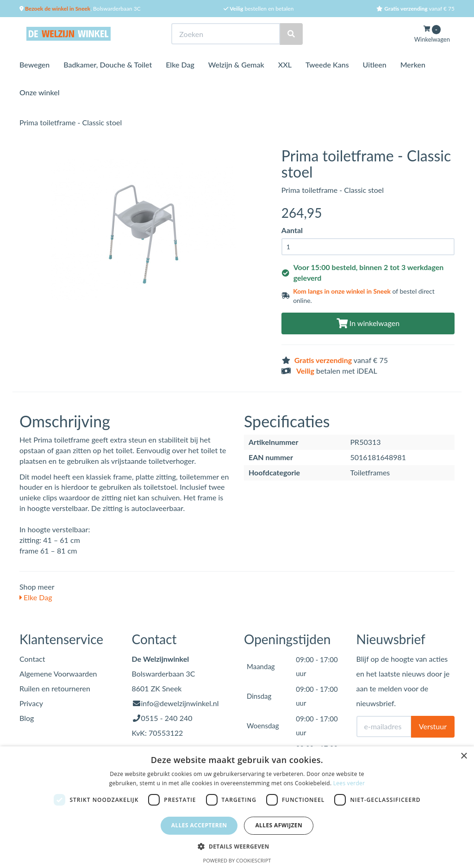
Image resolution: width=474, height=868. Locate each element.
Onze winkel (40, 92)
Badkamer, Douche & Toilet (108, 65)
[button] (237, 846)
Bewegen (34, 65)
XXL (285, 65)
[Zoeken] (291, 34)
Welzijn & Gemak (236, 65)
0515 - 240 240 (167, 718)
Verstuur (433, 726)
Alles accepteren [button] (199, 825)
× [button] (464, 756)
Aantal (292, 230)
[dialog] (237, 807)
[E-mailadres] (384, 726)
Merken (413, 65)
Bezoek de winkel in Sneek (57, 9)
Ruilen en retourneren (55, 688)
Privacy (31, 703)
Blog (27, 718)
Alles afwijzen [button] (279, 825)
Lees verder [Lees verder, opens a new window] (349, 783)
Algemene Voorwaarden (58, 674)
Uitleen (375, 65)
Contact (32, 659)
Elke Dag (180, 65)
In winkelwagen (368, 323)
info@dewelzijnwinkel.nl (180, 703)
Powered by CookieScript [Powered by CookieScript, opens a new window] (237, 860)
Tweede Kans (327, 65)
